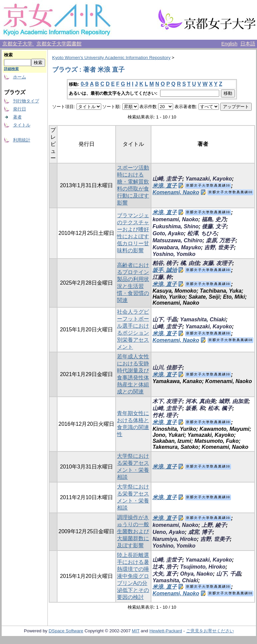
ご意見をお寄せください (210, 631)
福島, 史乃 (214, 219)
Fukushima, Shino (175, 226)
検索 (8, 55)
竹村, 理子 (165, 415)
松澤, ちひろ (202, 233)
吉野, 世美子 (219, 247)
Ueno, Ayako (168, 532)
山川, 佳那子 (167, 368)
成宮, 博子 (200, 532)
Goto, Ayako (168, 233)
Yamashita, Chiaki (203, 319)
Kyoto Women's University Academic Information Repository (111, 58)
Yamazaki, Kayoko (209, 179)
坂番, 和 (195, 408)
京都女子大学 (18, 44)
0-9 (84, 84)
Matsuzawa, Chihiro (177, 240)
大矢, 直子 (165, 574)
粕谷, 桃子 (165, 263)
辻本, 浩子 (165, 567)
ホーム (20, 77)
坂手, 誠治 (165, 270)
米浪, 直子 (165, 186)
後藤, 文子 (214, 226)
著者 (17, 117)
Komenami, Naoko (176, 192)
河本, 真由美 (200, 401)
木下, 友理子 (167, 401)
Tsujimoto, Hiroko (203, 567)
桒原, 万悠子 (221, 240)
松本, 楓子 (220, 408)
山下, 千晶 (165, 319)
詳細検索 (11, 69)
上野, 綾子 (214, 525)
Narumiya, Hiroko (174, 539)
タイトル (22, 125)
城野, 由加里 (233, 401)
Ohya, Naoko (197, 574)
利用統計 (22, 140)
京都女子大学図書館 (59, 44)
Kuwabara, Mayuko (177, 247)
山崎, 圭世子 (167, 179)
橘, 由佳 (190, 263)
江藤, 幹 (162, 277)
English (229, 44)
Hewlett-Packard (166, 631)
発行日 (20, 109)
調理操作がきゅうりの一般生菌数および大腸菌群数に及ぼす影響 (133, 531)
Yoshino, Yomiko (174, 254)
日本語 (248, 44)
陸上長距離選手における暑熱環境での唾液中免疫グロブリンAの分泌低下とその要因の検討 (133, 576)
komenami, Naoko (175, 219)
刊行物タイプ (26, 101)
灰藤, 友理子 (217, 263)
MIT (136, 631)
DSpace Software (66, 631)
